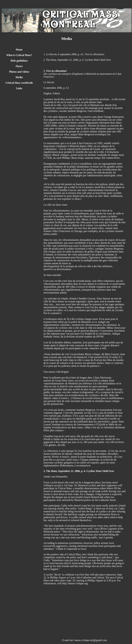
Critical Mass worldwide (19, 83)
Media (19, 77)
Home (19, 50)
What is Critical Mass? (19, 55)
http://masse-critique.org (75, 583)
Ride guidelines (19, 61)
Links (19, 88)
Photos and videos (19, 72)
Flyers (19, 66)
